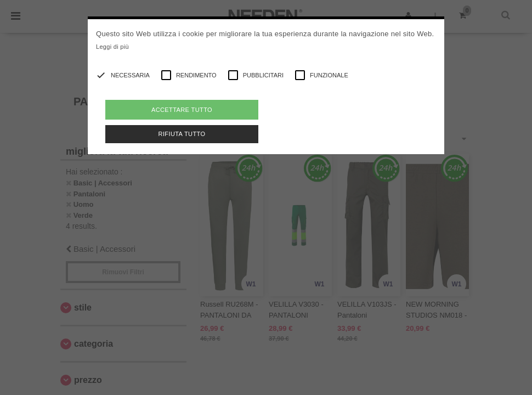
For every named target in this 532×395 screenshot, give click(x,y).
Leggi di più (112, 47)
